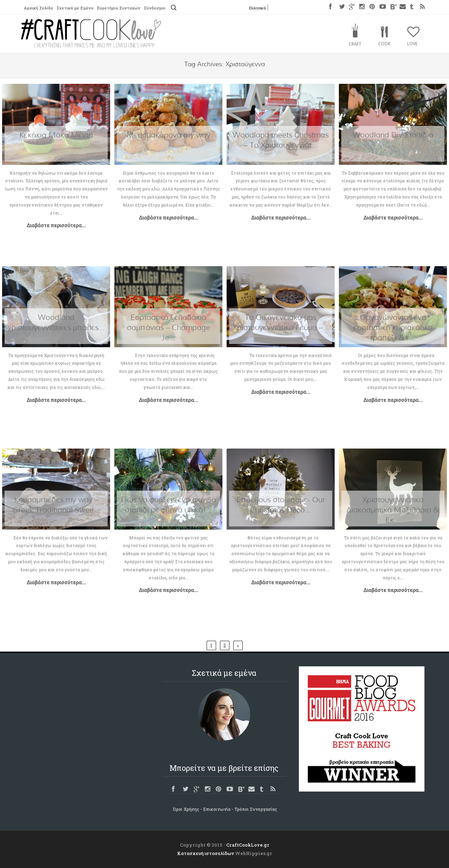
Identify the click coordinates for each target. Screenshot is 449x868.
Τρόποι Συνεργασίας (256, 809)
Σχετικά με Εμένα (77, 8)
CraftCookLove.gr (248, 845)
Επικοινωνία (217, 809)
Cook (384, 44)
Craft (355, 44)
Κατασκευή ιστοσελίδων (206, 853)
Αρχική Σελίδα (39, 8)
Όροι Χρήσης (186, 809)
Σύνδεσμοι (159, 8)
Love (412, 44)
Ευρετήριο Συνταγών (122, 8)
